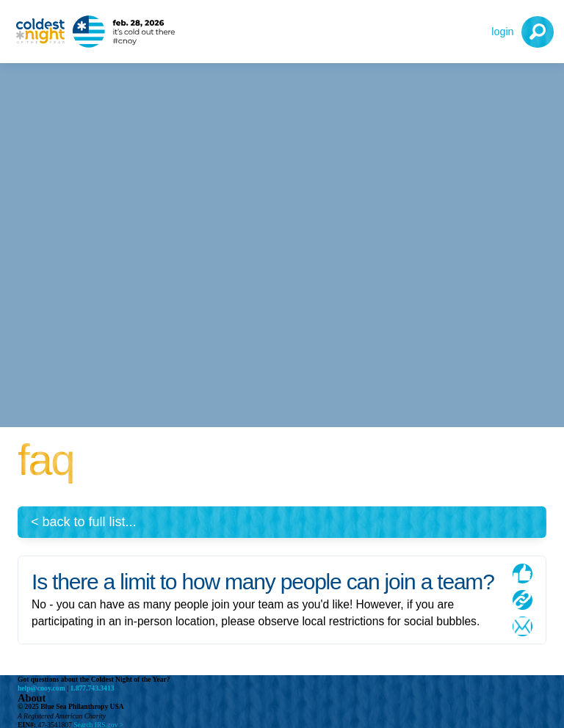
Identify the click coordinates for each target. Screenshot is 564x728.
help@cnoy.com (41, 688)
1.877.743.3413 (93, 688)
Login (502, 32)
